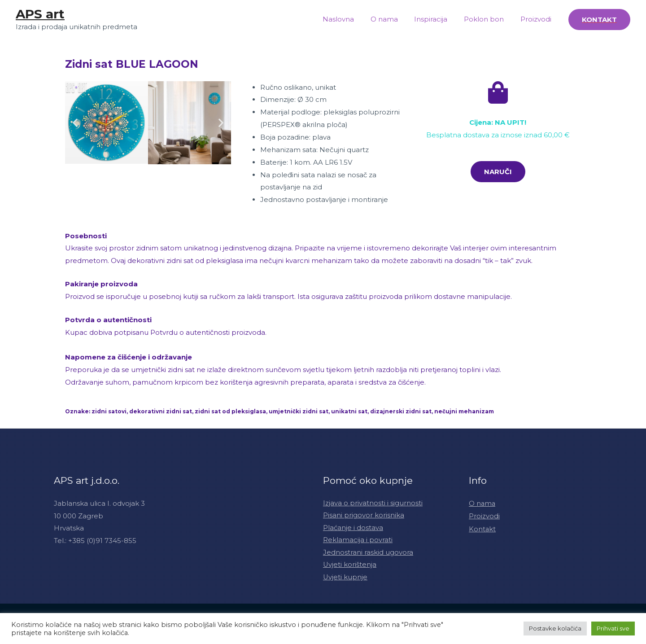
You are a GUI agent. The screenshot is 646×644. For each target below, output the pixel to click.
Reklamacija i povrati (358, 541)
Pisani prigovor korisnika (364, 516)
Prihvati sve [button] (613, 628)
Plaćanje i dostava (353, 528)
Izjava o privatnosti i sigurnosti (373, 503)
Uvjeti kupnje (345, 578)
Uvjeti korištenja (350, 566)
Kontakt (482, 528)
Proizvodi (537, 19)
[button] (75, 123)
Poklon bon (488, 19)
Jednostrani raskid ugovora (368, 553)
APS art (40, 14)
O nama (395, 19)
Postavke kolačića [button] (555, 628)
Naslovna (352, 19)
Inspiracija (438, 19)
